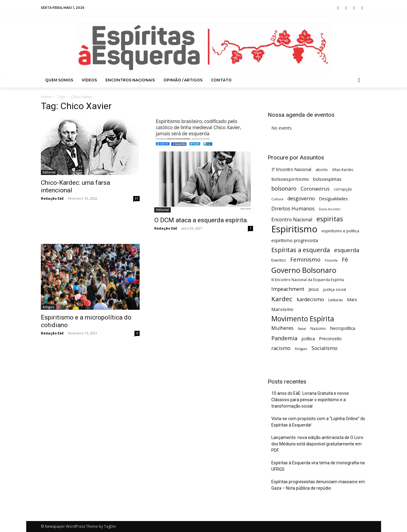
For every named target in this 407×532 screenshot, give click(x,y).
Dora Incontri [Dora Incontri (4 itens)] (330, 209)
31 (137, 198)
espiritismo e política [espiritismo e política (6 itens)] (340, 231)
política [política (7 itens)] (308, 339)
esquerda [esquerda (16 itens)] (347, 250)
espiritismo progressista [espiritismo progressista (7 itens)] (295, 240)
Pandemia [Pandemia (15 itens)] (284, 338)
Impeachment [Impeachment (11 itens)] (288, 289)
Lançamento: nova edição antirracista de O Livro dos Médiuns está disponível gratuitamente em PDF (317, 444)
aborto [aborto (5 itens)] (322, 170)
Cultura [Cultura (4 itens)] (277, 199)
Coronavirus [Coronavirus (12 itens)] (315, 189)
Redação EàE (52, 198)
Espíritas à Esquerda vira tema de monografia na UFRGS (318, 466)
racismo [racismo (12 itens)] (281, 348)
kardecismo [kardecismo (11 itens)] (310, 300)
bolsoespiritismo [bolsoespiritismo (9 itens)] (290, 179)
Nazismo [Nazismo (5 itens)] (318, 328)
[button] (359, 80)
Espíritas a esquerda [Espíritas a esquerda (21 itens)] (301, 250)
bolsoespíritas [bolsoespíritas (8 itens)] (327, 179)
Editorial (49, 172)
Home (46, 97)
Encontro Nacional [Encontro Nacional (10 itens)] (292, 220)
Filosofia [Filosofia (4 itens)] (331, 260)
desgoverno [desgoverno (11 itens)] (301, 199)
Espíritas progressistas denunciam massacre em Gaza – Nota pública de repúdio (318, 485)
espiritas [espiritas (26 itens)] (330, 219)
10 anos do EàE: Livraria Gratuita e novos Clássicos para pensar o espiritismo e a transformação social (310, 400)
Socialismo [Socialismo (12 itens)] (325, 348)
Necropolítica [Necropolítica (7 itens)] (343, 328)
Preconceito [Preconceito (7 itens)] (330, 339)
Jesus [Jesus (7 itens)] (314, 289)
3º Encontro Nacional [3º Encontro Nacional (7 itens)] (291, 169)
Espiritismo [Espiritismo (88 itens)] (294, 229)
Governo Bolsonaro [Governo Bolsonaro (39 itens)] (304, 270)
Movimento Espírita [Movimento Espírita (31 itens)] (303, 319)
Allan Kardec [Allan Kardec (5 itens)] (343, 170)
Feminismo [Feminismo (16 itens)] (305, 259)
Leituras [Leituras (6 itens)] (336, 300)
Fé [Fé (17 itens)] (345, 260)
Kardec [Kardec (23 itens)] (282, 299)
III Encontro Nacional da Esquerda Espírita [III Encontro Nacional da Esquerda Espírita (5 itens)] (308, 280)
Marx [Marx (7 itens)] (352, 300)
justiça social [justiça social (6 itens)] (335, 289)
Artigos (48, 307)
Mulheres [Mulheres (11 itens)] (282, 328)
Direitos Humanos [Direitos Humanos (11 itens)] (293, 209)
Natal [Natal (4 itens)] (302, 329)
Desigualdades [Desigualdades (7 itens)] (334, 199)
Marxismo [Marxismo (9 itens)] (282, 309)
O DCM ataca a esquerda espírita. (201, 220)
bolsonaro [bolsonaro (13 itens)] (284, 189)
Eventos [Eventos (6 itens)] (279, 260)
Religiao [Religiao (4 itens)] (301, 349)
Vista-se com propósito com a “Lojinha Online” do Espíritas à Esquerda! (318, 422)
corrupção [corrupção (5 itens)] (343, 189)
